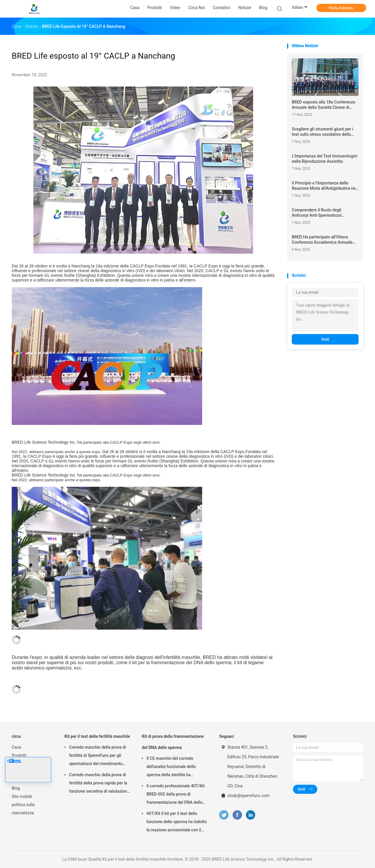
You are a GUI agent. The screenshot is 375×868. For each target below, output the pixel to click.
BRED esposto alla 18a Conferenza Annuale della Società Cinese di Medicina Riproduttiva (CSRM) (323, 105)
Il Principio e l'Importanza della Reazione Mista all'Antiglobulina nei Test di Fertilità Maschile (324, 186)
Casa (16, 747)
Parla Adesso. (341, 8)
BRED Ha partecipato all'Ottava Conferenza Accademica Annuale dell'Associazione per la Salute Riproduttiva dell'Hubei (322, 240)
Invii (325, 339)
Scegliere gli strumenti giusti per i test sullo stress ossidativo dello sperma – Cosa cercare (323, 132)
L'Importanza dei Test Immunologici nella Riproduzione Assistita (325, 159)
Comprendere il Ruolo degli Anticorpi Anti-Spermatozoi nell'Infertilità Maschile (317, 213)
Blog (16, 788)
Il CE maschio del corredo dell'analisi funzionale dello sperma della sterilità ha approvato (171, 767)
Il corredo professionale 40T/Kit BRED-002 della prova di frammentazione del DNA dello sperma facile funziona (176, 795)
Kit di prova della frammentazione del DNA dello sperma (173, 742)
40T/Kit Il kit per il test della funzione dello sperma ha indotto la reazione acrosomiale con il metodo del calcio (177, 823)
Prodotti (19, 755)
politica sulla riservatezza (23, 809)
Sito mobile (22, 796)
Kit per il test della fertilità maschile (97, 736)
